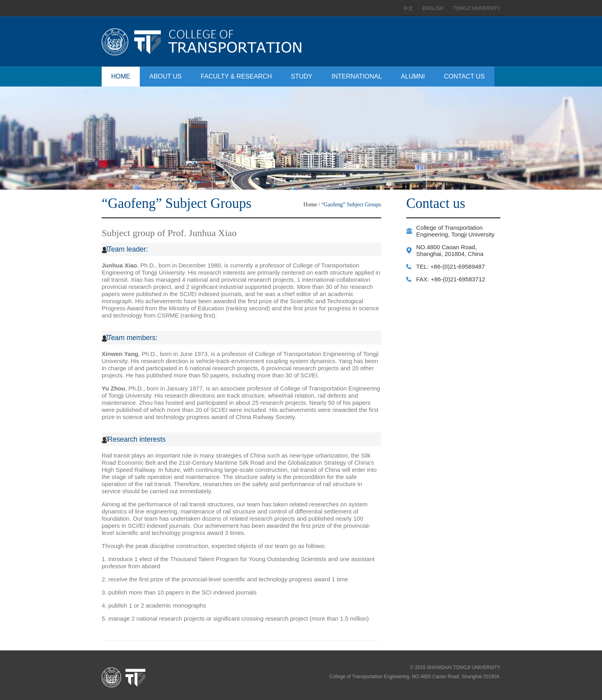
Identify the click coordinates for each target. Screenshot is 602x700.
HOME (121, 76)
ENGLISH (433, 8)
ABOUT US (166, 76)
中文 (408, 8)
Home (310, 205)
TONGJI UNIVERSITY (477, 8)
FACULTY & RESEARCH (236, 76)
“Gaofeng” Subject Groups (351, 205)
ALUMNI (413, 76)
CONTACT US (464, 76)
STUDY (302, 76)
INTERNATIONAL (357, 76)
